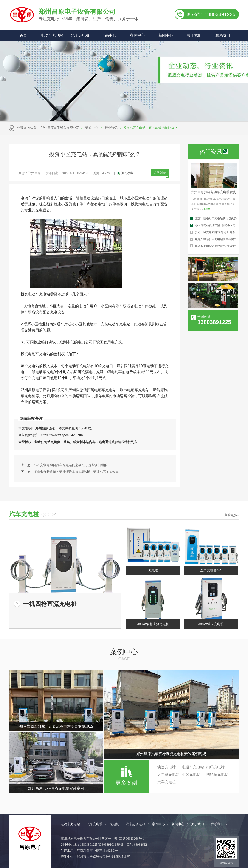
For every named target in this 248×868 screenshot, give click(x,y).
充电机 (114, 824)
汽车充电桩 (80, 35)
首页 (23, 35)
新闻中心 (166, 35)
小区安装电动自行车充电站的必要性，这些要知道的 (70, 465)
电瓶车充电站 (193, 767)
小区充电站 (191, 775)
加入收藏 (127, 173)
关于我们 (194, 35)
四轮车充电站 (217, 775)
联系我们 (223, 35)
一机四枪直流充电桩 (50, 604)
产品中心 (109, 35)
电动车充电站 (52, 35)
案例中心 (137, 35)
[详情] (208, 209)
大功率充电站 (168, 775)
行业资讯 (111, 128)
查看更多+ (231, 515)
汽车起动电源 (135, 824)
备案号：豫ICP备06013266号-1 (123, 839)
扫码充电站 (215, 767)
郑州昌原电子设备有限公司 (60, 128)
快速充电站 (166, 767)
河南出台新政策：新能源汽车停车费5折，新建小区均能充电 (76, 472)
